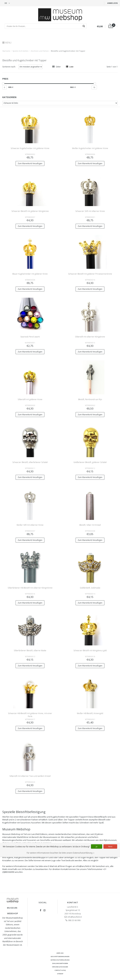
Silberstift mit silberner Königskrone (90, 337)
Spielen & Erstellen (20, 51)
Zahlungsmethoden (60, 963)
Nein (110, 847)
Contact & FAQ (60, 970)
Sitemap (60, 974)
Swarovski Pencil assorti (30, 337)
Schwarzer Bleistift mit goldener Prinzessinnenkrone (90, 274)
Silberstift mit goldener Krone (30, 399)
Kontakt (73, 902)
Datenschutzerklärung (60, 960)
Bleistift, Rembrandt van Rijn (90, 399)
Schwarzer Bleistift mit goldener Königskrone (30, 211)
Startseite (6, 51)
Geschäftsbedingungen (60, 956)
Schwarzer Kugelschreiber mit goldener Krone (30, 148)
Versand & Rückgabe (60, 967)
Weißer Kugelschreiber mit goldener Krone (90, 148)
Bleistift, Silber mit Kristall (90, 525)
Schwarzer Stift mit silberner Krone (90, 211)
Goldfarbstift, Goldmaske (90, 588)
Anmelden (112, 3)
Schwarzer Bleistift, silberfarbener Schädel (30, 462)
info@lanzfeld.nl (75, 917)
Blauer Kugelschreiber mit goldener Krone (30, 274)
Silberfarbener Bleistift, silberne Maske (30, 650)
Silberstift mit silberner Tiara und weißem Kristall (30, 776)
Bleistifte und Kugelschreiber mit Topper (68, 51)
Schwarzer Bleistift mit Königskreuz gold (90, 650)
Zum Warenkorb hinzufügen (30, 163)
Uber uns (60, 953)
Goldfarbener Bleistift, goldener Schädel (90, 462)
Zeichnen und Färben (40, 51)
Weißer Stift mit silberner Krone (30, 525)
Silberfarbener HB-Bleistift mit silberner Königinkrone (30, 588)
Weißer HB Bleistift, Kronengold (90, 713)
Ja (97, 847)
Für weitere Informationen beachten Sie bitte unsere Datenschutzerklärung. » (60, 853)
